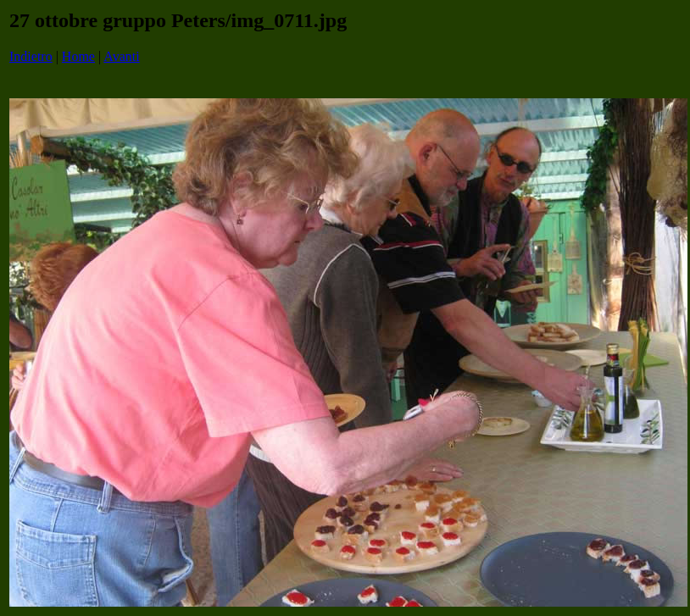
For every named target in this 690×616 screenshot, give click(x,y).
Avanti (121, 56)
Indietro (31, 56)
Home (78, 56)
